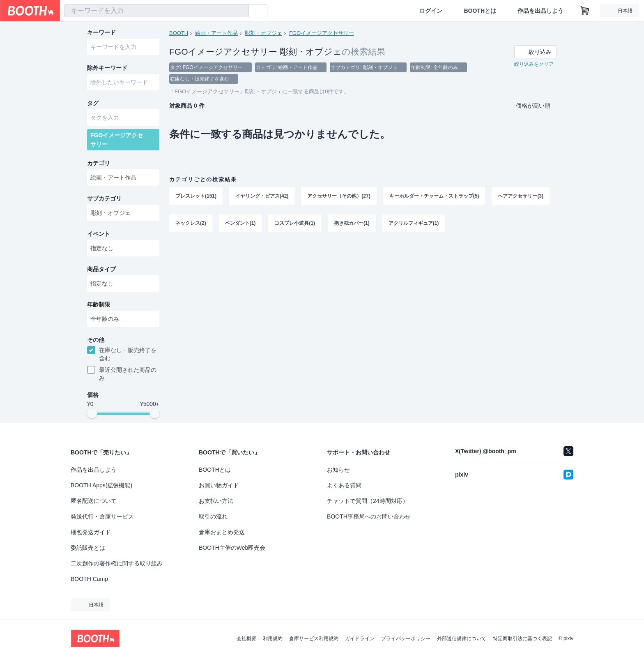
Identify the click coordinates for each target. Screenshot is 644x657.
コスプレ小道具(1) (295, 223)
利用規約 (273, 639)
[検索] (241, 11)
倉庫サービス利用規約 (314, 639)
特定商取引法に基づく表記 (522, 639)
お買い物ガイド (219, 485)
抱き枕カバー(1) (352, 223)
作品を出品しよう (540, 11)
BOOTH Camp (89, 579)
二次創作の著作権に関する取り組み (117, 563)
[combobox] (156, 11)
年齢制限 (99, 304)
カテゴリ (99, 163)
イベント (99, 234)
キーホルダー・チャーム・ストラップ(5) (434, 196)
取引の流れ (213, 516)
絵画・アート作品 (216, 33)
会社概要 (246, 639)
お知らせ (338, 470)
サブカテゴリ (104, 198)
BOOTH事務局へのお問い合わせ (369, 516)
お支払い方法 (216, 501)
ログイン (431, 11)
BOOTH (179, 33)
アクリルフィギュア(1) (414, 223)
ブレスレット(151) (196, 196)
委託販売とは (88, 548)
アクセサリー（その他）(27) (339, 196)
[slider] (92, 413)
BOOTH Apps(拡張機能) (101, 485)
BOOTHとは (480, 11)
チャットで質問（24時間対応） (368, 501)
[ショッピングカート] (585, 11)
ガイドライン (360, 639)
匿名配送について (94, 501)
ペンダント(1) (240, 223)
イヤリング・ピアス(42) (262, 196)
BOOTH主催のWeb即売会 (232, 548)
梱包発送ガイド (91, 532)
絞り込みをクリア (534, 64)
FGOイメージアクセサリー (322, 33)
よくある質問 (344, 485)
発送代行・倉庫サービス (102, 516)
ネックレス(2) (191, 223)
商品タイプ (101, 269)
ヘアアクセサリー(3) (521, 196)
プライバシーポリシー (406, 639)
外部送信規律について (462, 639)
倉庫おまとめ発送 (222, 532)
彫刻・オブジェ (263, 33)
